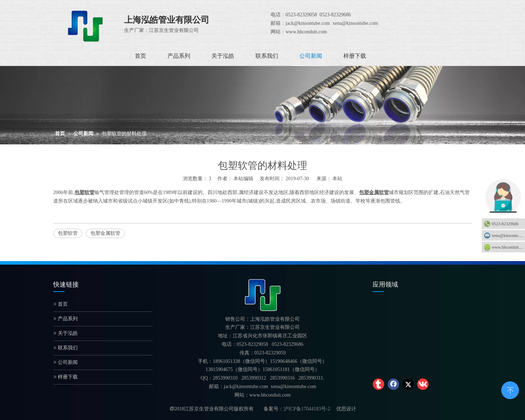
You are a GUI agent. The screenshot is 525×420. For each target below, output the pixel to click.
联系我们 (66, 348)
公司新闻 (66, 362)
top (510, 389)
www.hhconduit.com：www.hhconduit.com (508, 247)
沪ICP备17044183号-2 (307, 409)
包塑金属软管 (105, 233)
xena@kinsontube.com (508, 236)
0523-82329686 (505, 224)
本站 (337, 179)
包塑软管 (68, 233)
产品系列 (66, 319)
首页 (61, 304)
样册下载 (66, 377)
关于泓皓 (66, 333)
